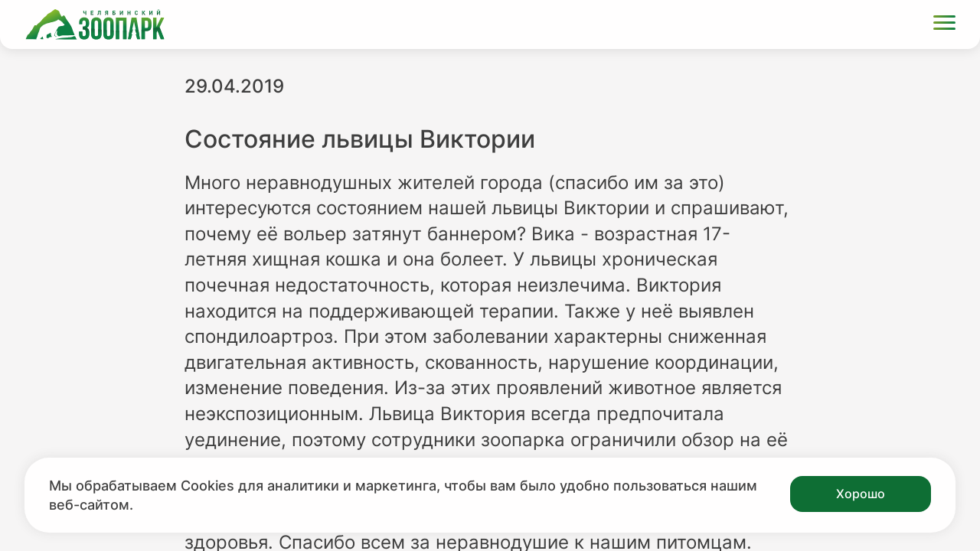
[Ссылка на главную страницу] (95, 24)
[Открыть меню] (944, 25)
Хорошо (861, 494)
